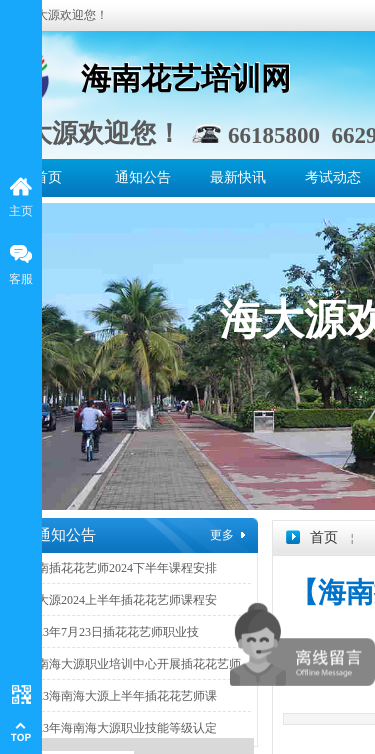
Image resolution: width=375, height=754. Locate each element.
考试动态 (333, 177)
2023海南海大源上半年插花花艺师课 (121, 696)
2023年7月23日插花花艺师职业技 (112, 632)
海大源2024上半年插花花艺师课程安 (121, 600)
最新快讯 (238, 177)
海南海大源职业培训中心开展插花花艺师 (133, 664)
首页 (48, 177)
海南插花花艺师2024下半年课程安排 (121, 568)
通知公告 (143, 177)
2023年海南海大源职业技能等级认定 (121, 728)
